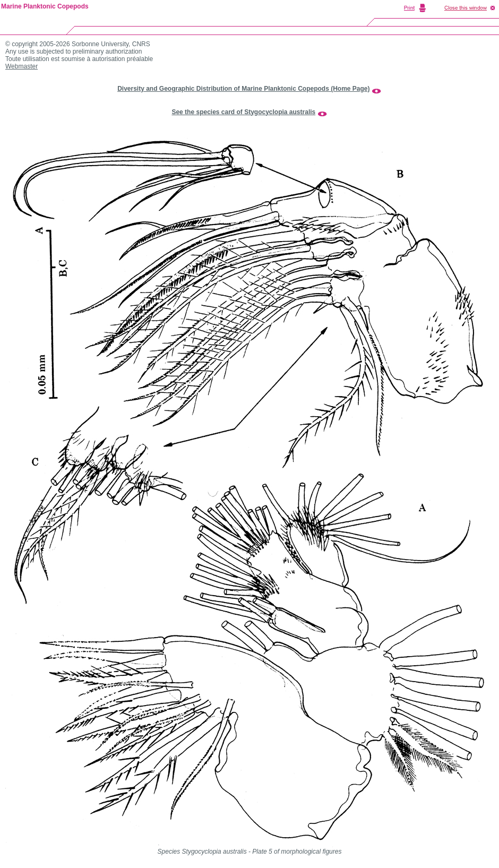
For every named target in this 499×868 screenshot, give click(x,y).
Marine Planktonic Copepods (45, 6)
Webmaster (21, 66)
